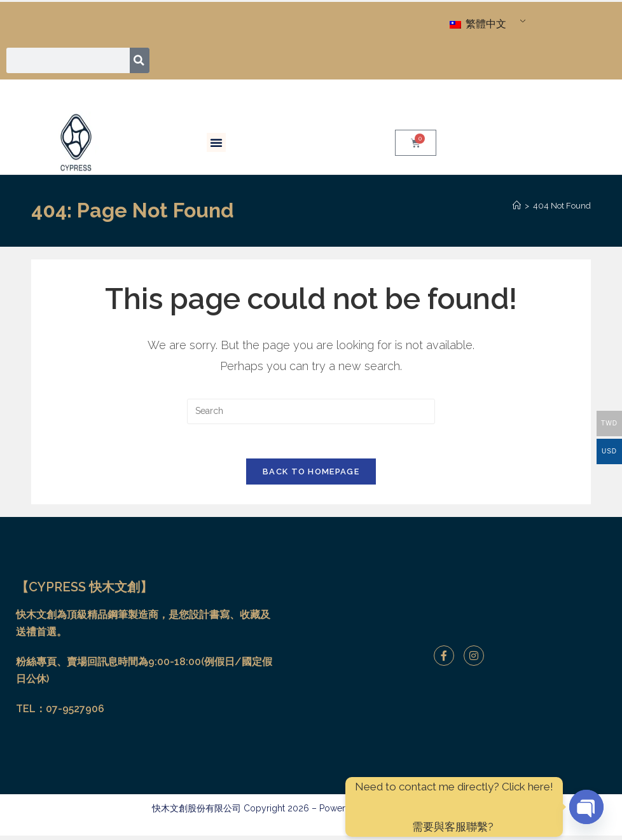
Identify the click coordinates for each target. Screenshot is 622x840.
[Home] (517, 206)
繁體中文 (478, 24)
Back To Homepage (311, 476)
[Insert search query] (311, 411)
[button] (216, 142)
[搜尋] (140, 60)
